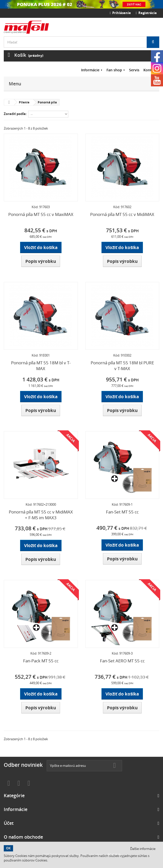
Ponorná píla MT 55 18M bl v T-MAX (41, 366)
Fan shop (114, 70)
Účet (9, 823)
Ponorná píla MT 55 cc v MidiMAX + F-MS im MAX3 (41, 515)
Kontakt (150, 70)
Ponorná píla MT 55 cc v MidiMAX (122, 214)
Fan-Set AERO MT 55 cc (122, 661)
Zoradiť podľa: (15, 114)
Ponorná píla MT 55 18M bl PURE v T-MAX (122, 366)
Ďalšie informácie (143, 849)
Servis (134, 70)
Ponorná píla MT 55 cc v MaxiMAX (41, 214)
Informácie (90, 70)
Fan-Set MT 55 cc (122, 512)
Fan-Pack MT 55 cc (41, 661)
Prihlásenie (120, 13)
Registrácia (146, 13)
